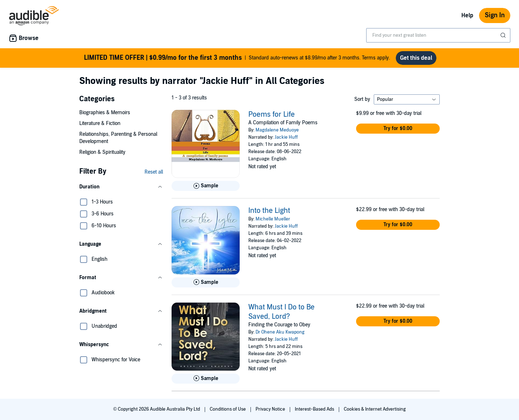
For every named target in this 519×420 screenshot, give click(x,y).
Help (467, 15)
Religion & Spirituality (102, 152)
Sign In (495, 15)
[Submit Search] (504, 35)
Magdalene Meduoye (277, 130)
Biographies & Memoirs (105, 113)
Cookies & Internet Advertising (375, 409)
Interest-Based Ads (315, 409)
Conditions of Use (228, 409)
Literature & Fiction (100, 123)
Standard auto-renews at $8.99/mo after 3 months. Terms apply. (237, 58)
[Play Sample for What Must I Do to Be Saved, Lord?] (206, 379)
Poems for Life (272, 115)
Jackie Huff (286, 137)
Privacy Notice (271, 409)
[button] (121, 187)
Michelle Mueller (273, 219)
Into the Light (269, 211)
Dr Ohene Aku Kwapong (280, 332)
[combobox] (438, 35)
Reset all (154, 172)
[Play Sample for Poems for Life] (206, 186)
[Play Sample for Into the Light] (206, 282)
